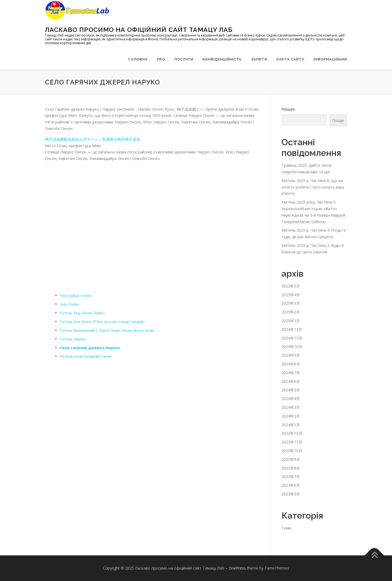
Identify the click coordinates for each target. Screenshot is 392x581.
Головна (138, 59)
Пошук (288, 109)
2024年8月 (291, 364)
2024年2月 (291, 416)
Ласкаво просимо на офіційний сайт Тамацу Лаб (139, 30)
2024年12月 (292, 329)
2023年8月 (291, 468)
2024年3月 (291, 407)
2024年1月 (291, 425)
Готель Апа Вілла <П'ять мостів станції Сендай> (105, 321)
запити (259, 59)
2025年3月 (291, 303)
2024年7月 (291, 373)
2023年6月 (291, 485)
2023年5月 (291, 494)
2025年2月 (291, 312)
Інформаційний (330, 59)
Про (161, 59)
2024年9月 (291, 355)
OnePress (237, 568)
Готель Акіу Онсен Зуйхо (83, 312)
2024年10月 (292, 347)
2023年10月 (292, 451)
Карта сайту (290, 59)
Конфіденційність (222, 59)
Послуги (184, 59)
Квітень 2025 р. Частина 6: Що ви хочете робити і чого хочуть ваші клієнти (313, 187)
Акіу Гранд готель (76, 295)
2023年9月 (291, 459)
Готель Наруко (74, 339)
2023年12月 (292, 433)
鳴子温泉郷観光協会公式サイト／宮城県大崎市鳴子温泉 (93, 139)
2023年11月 (292, 442)
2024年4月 (291, 399)
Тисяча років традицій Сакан (86, 356)
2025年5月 (291, 286)
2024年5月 (291, 390)
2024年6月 (291, 381)
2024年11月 (292, 338)
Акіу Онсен (70, 304)
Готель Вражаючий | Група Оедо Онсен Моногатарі (109, 330)
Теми (286, 528)
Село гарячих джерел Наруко (90, 347)
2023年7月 (291, 476)
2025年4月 (291, 295)
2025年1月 (291, 321)
